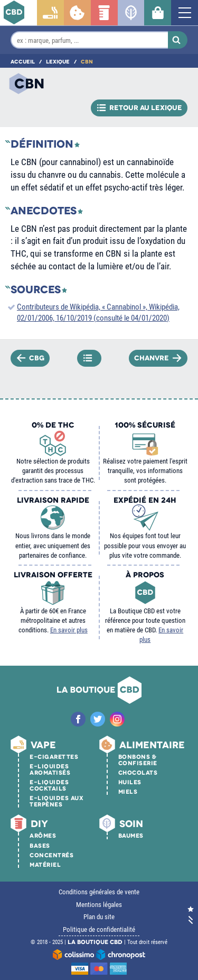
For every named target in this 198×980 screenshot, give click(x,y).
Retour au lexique (139, 108)
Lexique (58, 62)
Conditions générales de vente (99, 892)
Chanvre (158, 358)
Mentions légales (99, 904)
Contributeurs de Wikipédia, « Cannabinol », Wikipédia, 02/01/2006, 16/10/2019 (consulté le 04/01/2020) (98, 312)
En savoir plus (69, 630)
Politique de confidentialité (99, 929)
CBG (31, 358)
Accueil (23, 62)
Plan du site (99, 917)
